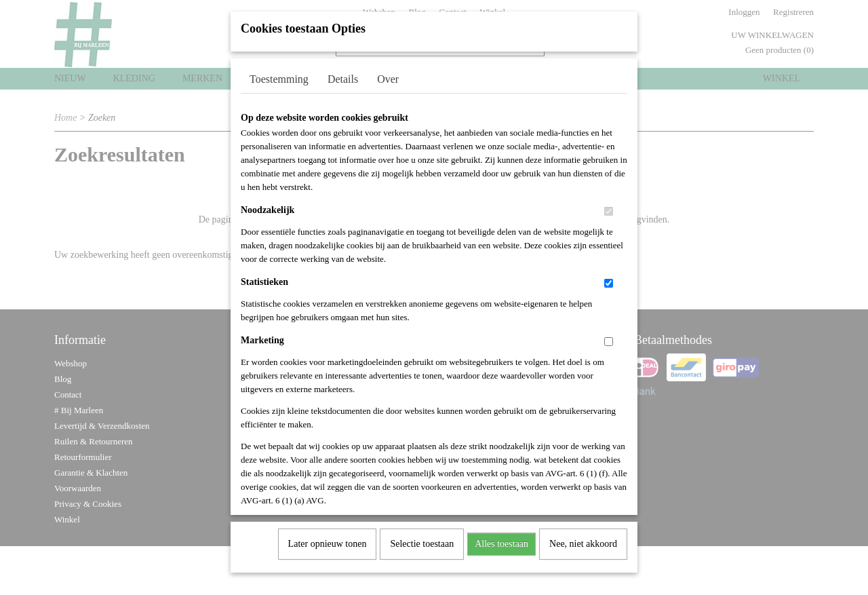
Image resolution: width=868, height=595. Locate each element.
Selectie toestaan (422, 540)
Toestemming (279, 75)
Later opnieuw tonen (328, 540)
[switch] (609, 207)
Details (343, 75)
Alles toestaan (501, 540)
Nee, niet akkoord (583, 540)
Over (388, 75)
